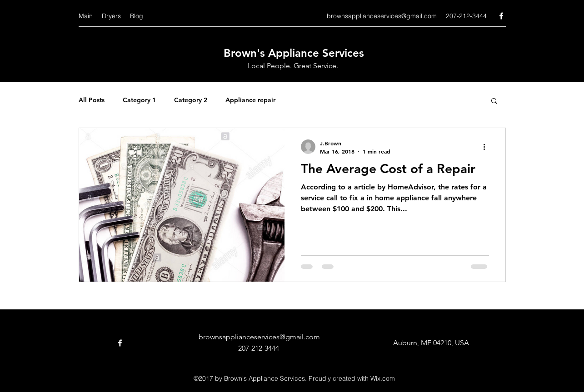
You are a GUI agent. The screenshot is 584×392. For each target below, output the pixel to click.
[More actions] (488, 147)
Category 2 (191, 100)
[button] (494, 102)
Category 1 (139, 100)
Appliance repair (250, 100)
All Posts (92, 100)
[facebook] (501, 16)
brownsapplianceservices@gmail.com (382, 16)
